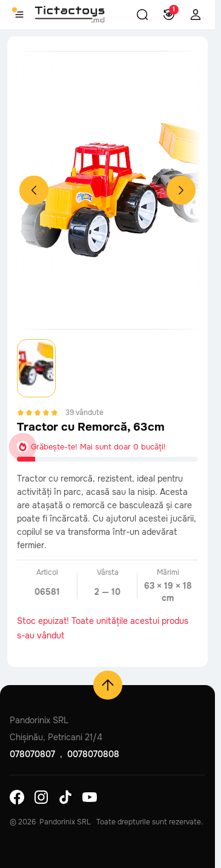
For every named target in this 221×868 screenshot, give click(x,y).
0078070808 (93, 754)
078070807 (32, 754)
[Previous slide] (34, 190)
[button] (142, 15)
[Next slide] (181, 190)
